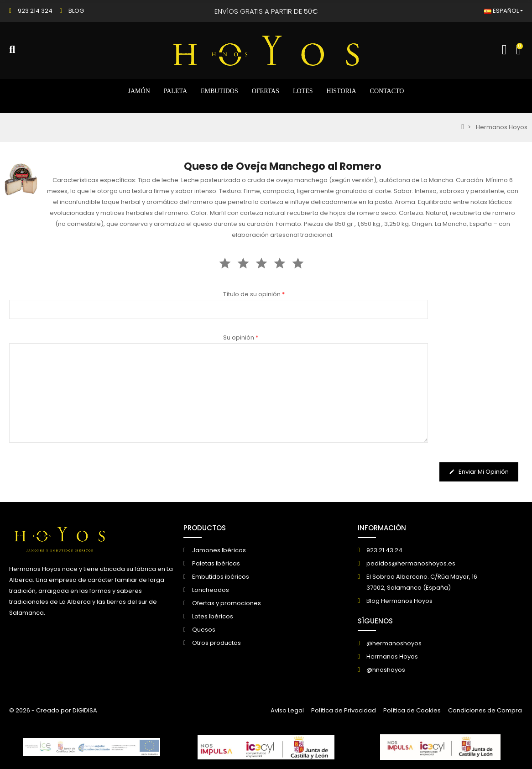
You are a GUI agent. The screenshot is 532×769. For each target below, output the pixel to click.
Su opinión (241, 337)
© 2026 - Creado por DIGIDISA (53, 710)
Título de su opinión (254, 294)
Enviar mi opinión (479, 472)
